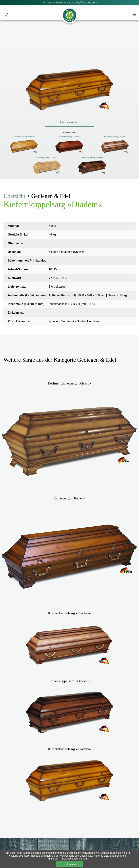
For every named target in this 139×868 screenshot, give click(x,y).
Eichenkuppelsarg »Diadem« (47, 158)
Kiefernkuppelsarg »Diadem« (24, 137)
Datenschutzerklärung (75, 859)
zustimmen (69, 864)
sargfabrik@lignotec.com (82, 2)
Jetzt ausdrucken (69, 122)
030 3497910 (55, 2)
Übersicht (14, 196)
